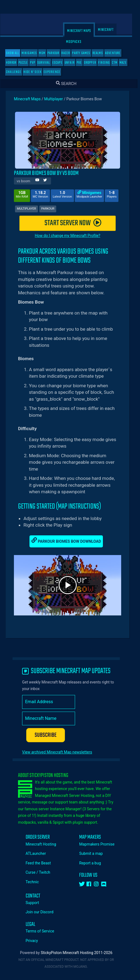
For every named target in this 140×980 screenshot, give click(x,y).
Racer (69, 53)
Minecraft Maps (83, 31)
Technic (36, 882)
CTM (118, 63)
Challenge (17, 72)
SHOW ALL (17, 53)
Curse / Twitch (42, 872)
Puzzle (27, 63)
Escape (61, 63)
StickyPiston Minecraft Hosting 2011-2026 (80, 953)
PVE (83, 63)
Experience (56, 72)
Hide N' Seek (36, 72)
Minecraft (110, 30)
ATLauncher (40, 853)
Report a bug (94, 863)
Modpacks (78, 42)
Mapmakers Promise (101, 844)
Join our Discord (43, 912)
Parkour (57, 53)
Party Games (85, 53)
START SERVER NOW (77, 223)
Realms (102, 53)
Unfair (73, 63)
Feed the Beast (42, 863)
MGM (46, 53)
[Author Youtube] (41, 181)
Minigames (33, 53)
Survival (48, 63)
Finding (108, 63)
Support (36, 903)
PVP (36, 63)
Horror (15, 63)
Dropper (94, 63)
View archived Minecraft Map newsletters (61, 752)
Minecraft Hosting (45, 844)
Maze (127, 63)
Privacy (36, 941)
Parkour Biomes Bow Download (70, 540)
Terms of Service (44, 931)
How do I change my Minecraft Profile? (72, 236)
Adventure (117, 53)
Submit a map (95, 853)
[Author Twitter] (49, 181)
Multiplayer (57, 99)
